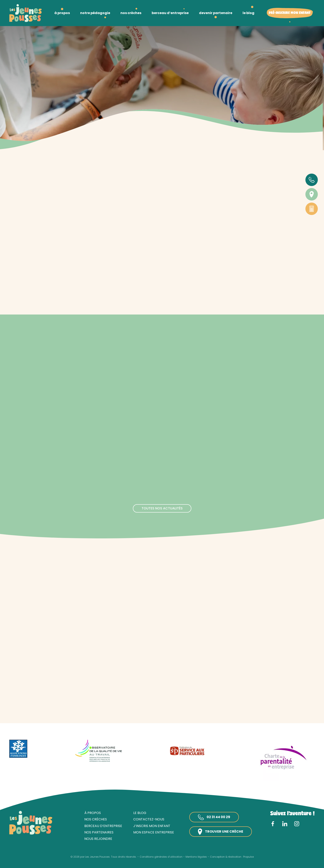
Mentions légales (196, 857)
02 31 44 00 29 (214, 817)
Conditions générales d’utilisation (161, 857)
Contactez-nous (149, 819)
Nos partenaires (99, 832)
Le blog (140, 813)
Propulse (248, 857)
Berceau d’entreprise (103, 826)
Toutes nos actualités (162, 508)
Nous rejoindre (98, 839)
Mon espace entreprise (154, 832)
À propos (93, 813)
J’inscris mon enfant (152, 826)
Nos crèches (96, 819)
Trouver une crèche (221, 832)
